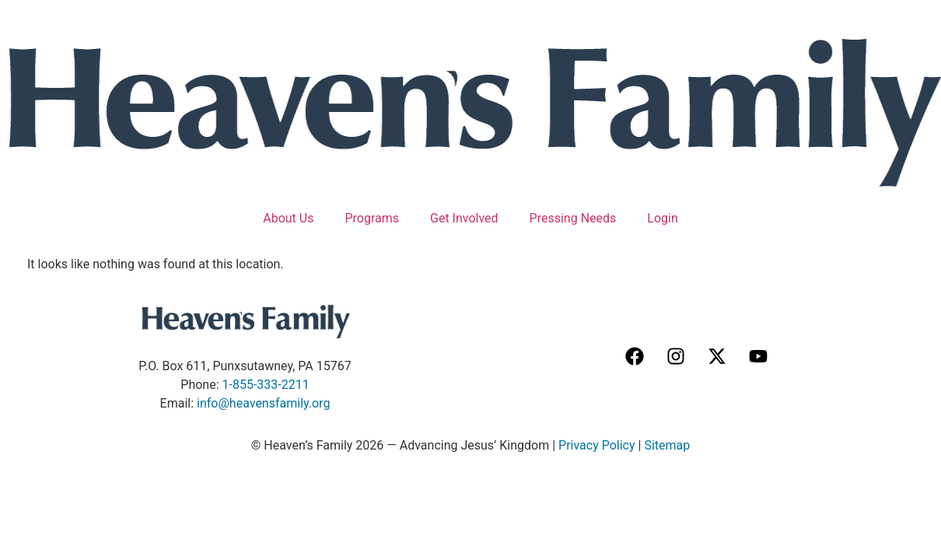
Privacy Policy (597, 445)
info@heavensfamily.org (263, 403)
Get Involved (464, 218)
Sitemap (667, 445)
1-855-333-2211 (266, 385)
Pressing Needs (573, 218)
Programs (372, 218)
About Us (288, 218)
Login (662, 218)
